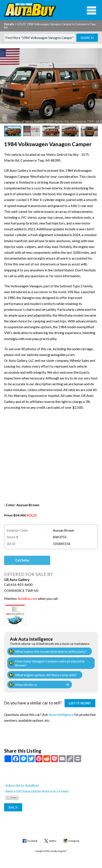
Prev (7, 86)
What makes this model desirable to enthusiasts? (51, 651)
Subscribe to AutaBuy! (22, 785)
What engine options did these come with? (46, 675)
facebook (32, 841)
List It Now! (80, 703)
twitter (53, 841)
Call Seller (22, 560)
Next (95, 86)
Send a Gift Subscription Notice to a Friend (37, 791)
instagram (74, 841)
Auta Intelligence (61, 714)
